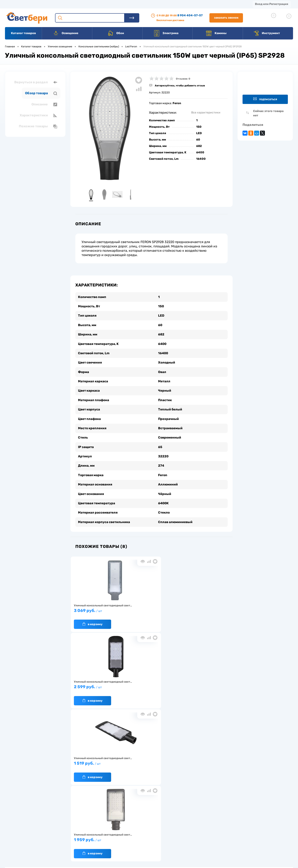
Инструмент (266, 33)
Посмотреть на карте (238, 813)
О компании (38, 4)
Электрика (166, 33)
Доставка (64, 4)
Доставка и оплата (120, 819)
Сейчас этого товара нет (268, 113)
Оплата (87, 4)
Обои (116, 33)
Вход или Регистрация (272, 4)
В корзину (93, 618)
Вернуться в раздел (36, 82)
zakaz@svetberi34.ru (237, 836)
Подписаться (265, 99)
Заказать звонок (226, 18)
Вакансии (153, 4)
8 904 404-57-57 (190, 15)
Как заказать (83, 838)
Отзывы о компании (154, 819)
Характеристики (38, 115)
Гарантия (81, 832)
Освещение (65, 33)
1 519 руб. (202, 606)
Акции (106, 4)
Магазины (12, 4)
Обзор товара (41, 93)
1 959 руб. (97, 683)
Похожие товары (38, 126)
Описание (44, 104)
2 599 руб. (150, 606)
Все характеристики (206, 113)
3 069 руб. (97, 606)
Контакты (129, 4)
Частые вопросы (85, 845)
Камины (216, 33)
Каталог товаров (23, 33)
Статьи (175, 4)
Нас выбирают (84, 825)
